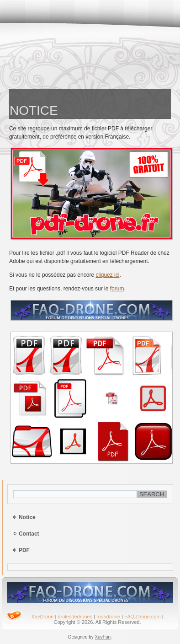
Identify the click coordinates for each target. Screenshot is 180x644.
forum (117, 289)
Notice (27, 517)
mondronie (108, 617)
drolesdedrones (75, 617)
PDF (24, 550)
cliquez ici (107, 275)
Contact (29, 534)
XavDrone (42, 617)
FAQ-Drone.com (142, 617)
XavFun (103, 637)
